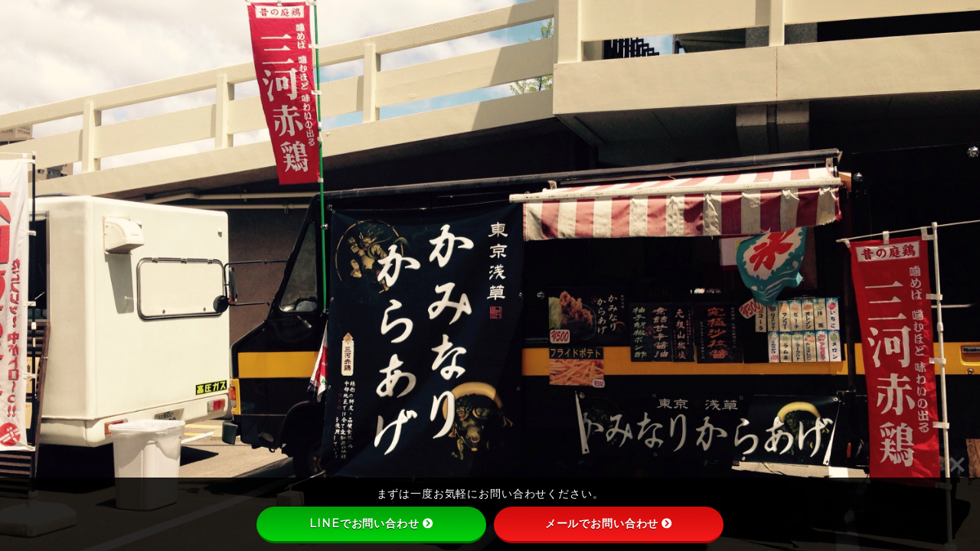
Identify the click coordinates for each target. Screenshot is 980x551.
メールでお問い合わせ (609, 523)
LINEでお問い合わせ (371, 523)
